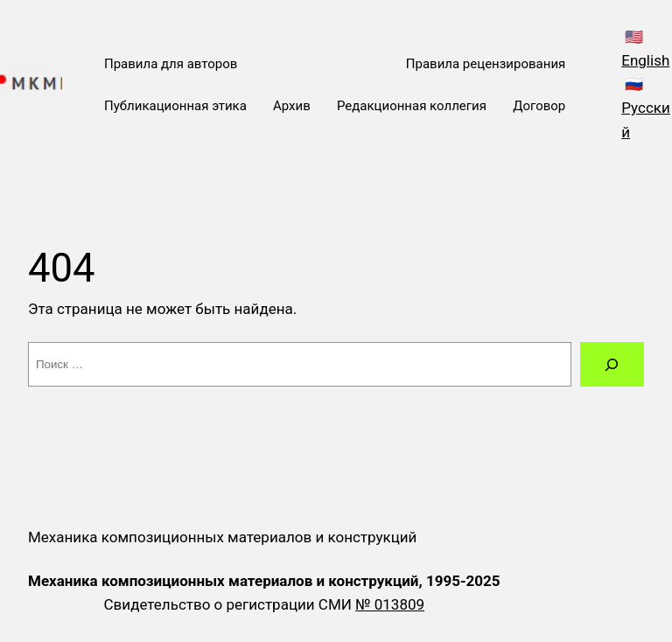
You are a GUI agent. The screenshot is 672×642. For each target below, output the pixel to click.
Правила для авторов (171, 64)
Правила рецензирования (486, 64)
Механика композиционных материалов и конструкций (222, 537)
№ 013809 (390, 604)
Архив (292, 106)
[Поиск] (612, 364)
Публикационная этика (175, 106)
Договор (539, 106)
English (645, 60)
